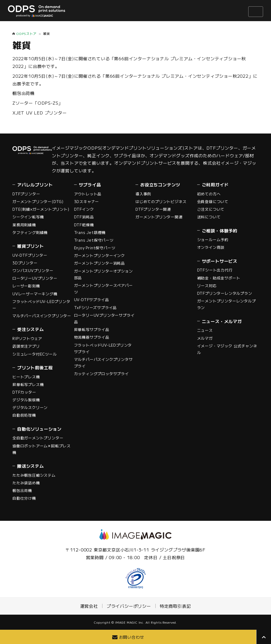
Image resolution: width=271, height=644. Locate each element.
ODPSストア (26, 33)
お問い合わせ (132, 637)
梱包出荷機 (24, 93)
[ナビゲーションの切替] (256, 12)
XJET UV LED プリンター (40, 113)
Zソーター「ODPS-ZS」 (38, 103)
